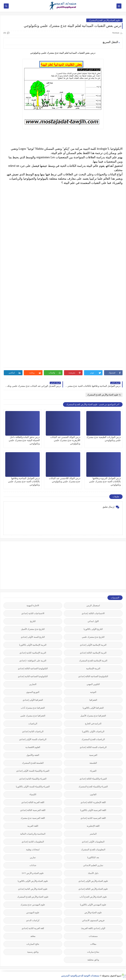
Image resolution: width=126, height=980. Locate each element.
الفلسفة (93, 763)
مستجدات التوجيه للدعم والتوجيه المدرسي (80, 976)
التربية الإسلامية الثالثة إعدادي (93, 653)
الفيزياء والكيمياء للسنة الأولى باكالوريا (33, 787)
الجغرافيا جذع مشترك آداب (33, 708)
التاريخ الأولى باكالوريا (93, 629)
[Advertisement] (98, 565)
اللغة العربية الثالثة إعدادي (33, 802)
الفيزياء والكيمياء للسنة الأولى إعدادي (33, 771)
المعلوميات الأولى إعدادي (93, 842)
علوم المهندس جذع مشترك (33, 905)
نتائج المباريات (33, 944)
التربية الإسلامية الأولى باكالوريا (33, 645)
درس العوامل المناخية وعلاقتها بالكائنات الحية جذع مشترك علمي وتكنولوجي (24, 481)
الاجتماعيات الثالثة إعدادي (93, 613)
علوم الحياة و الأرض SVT (33, 873)
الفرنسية (93, 755)
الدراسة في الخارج (93, 724)
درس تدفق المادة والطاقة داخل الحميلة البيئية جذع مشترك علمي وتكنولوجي (24, 440)
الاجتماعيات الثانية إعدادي (33, 613)
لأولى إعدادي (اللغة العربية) (93, 928)
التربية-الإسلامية (93, 668)
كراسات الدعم (33, 920)
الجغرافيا (93, 700)
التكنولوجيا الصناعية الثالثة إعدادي (33, 668)
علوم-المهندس (33, 913)
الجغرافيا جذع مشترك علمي (33, 716)
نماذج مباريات (93, 952)
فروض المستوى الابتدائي (93, 920)
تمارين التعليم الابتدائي (93, 865)
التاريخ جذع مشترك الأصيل (33, 629)
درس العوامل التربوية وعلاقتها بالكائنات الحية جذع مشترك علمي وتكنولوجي (105, 481)
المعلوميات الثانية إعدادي (33, 842)
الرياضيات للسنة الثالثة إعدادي (93, 747)
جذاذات (33, 865)
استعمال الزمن (93, 605)
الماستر (93, 834)
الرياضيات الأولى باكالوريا (93, 731)
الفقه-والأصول (33, 755)
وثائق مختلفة (93, 960)
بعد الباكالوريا (93, 857)
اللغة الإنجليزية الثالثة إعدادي (93, 802)
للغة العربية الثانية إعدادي (33, 928)
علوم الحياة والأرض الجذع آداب (93, 897)
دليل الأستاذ (93, 873)
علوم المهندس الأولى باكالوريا (93, 905)
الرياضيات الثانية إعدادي (33, 731)
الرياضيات (33, 724)
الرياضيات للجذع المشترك (93, 739)
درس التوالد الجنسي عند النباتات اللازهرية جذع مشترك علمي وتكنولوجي (65, 440)
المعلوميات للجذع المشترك (93, 850)
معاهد (33, 936)
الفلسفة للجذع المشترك (33, 763)
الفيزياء (93, 771)
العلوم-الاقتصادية (33, 747)
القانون (93, 794)
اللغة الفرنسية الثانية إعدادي (93, 818)
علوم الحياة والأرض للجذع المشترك (104, 20)
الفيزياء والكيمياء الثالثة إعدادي (93, 779)
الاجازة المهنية (33, 605)
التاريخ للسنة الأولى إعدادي (33, 637)
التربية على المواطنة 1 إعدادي (33, 661)
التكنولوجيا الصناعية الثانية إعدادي (33, 676)
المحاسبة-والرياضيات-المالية (33, 834)
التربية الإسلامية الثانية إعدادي (33, 653)
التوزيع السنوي (33, 692)
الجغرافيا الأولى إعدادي (33, 700)
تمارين (33, 857)
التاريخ (33, 621)
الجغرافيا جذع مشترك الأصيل (93, 716)
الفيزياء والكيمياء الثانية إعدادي (33, 779)
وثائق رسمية (33, 952)
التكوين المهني (93, 684)
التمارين (33, 684)
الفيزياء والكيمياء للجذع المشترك (93, 787)
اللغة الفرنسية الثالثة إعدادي (33, 810)
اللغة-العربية (33, 826)
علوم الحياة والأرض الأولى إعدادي (93, 881)
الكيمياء (33, 794)
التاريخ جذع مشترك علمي (93, 637)
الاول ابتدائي (93, 621)
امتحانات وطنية (33, 850)
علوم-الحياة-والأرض (93, 913)
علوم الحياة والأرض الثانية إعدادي (33, 889)
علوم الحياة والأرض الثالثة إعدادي (93, 889)
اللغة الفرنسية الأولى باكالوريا (93, 810)
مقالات (93, 944)
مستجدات (93, 936)
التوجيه (93, 692)
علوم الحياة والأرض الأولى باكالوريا (33, 881)
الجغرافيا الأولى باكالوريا (93, 708)
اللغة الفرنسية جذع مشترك (33, 818)
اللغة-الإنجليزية (93, 826)
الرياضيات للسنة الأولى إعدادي (33, 739)
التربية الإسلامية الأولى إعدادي (93, 645)
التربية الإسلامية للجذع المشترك (93, 661)
